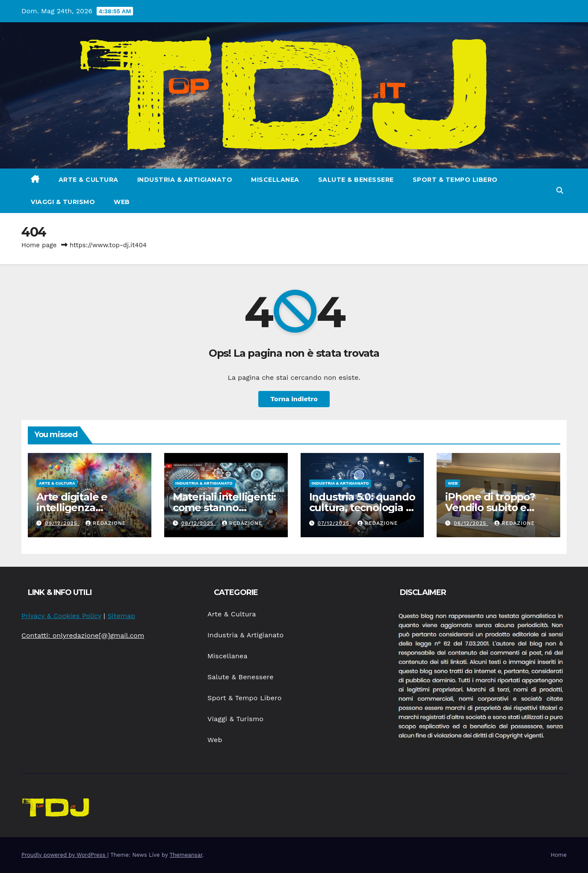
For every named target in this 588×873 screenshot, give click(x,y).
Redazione (106, 523)
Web (122, 202)
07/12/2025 (334, 523)
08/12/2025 (199, 523)
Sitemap (121, 616)
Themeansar (186, 855)
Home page (39, 245)
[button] (560, 191)
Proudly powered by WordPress (64, 855)
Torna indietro (294, 399)
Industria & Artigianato (185, 180)
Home (559, 855)
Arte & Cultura (89, 180)
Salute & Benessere (356, 180)
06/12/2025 (471, 523)
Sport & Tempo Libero (455, 180)
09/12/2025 (62, 523)
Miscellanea (275, 180)
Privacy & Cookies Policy (61, 616)
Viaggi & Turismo (63, 202)
